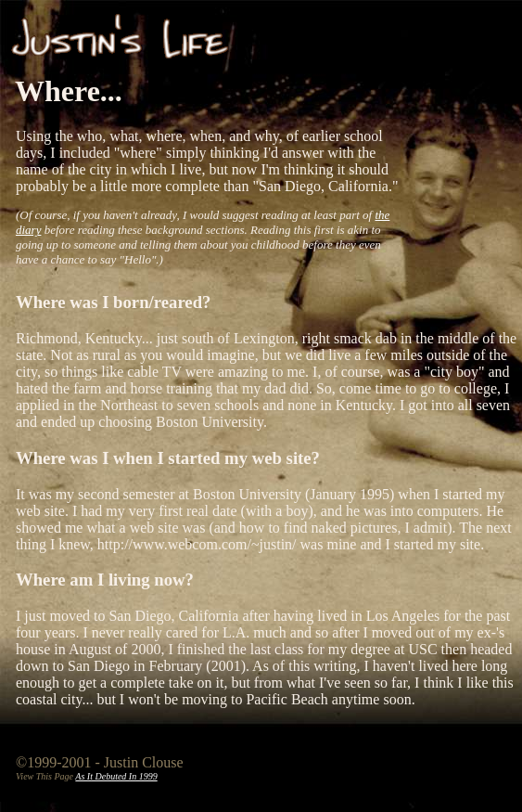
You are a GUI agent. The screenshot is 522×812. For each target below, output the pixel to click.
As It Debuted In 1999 (116, 776)
